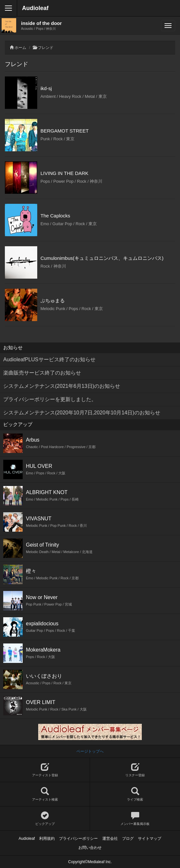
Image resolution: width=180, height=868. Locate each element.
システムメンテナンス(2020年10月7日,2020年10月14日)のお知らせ (82, 413)
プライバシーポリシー (78, 839)
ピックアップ (45, 819)
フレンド (46, 48)
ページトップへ (90, 751)
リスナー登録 (135, 770)
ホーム (20, 48)
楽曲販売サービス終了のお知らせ (42, 373)
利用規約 (47, 839)
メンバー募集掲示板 (135, 819)
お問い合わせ (90, 848)
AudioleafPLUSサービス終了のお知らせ (49, 359)
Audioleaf (35, 8)
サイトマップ (150, 839)
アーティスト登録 (45, 770)
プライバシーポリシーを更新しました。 (50, 399)
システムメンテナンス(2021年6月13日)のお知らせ (62, 386)
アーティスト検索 (45, 794)
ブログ (128, 839)
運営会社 (110, 839)
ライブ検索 (135, 794)
